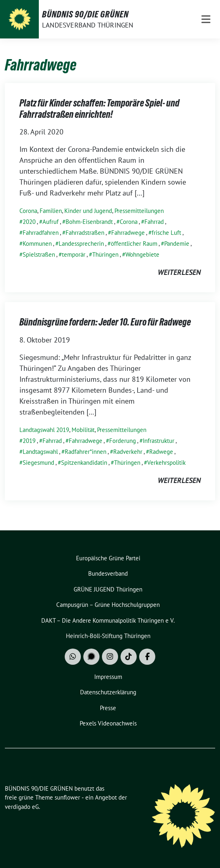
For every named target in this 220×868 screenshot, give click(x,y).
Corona (28, 211)
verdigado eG (22, 807)
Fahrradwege (128, 233)
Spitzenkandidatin (84, 463)
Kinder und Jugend (88, 211)
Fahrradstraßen (85, 233)
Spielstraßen (39, 254)
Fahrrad (154, 222)
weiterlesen (179, 272)
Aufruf (51, 222)
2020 (29, 222)
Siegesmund (38, 463)
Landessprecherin (81, 244)
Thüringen (105, 254)
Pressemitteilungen (139, 211)
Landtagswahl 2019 (44, 430)
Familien (51, 211)
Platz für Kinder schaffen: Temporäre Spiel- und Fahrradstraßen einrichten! (99, 109)
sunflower (67, 797)
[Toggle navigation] (206, 19)
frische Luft (166, 233)
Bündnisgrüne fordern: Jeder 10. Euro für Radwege (105, 322)
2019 (29, 441)
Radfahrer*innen (86, 452)
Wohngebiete (142, 254)
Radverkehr (128, 452)
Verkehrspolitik (166, 463)
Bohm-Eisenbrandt (89, 222)
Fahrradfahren (41, 233)
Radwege (161, 452)
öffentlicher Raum (134, 244)
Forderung (123, 441)
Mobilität (83, 430)
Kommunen (37, 244)
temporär (74, 254)
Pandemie (177, 244)
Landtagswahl (40, 452)
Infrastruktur (159, 441)
